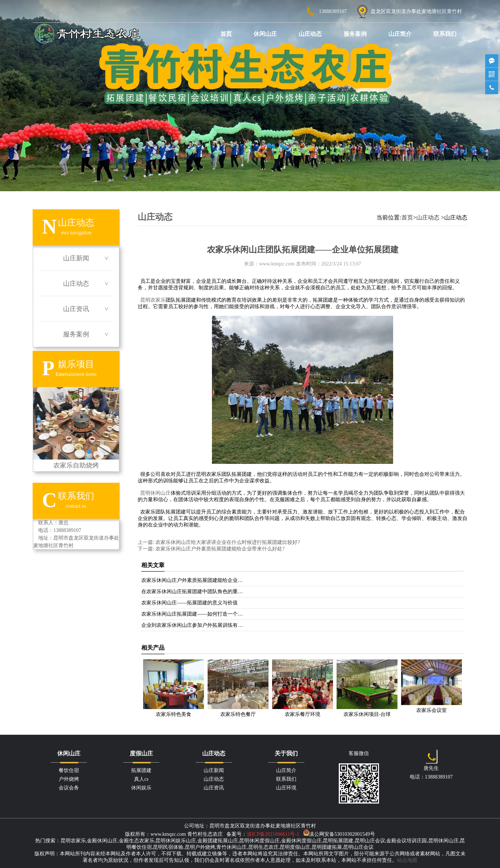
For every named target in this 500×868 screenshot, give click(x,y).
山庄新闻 (76, 258)
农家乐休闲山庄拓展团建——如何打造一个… (192, 614)
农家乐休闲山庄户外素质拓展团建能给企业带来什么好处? (220, 549)
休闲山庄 (265, 34)
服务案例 (355, 34)
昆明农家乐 (153, 300)
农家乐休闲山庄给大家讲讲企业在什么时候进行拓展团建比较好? (227, 542)
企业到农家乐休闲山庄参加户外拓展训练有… (192, 625)
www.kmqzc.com (277, 264)
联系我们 (445, 34)
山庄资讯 (76, 309)
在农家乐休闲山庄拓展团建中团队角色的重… (192, 592)
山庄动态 (310, 34)
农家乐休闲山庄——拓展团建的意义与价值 (189, 603)
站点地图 (407, 860)
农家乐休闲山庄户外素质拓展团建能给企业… (192, 580)
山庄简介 (400, 34)
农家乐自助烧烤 (76, 428)
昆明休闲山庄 (155, 493)
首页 (226, 34)
